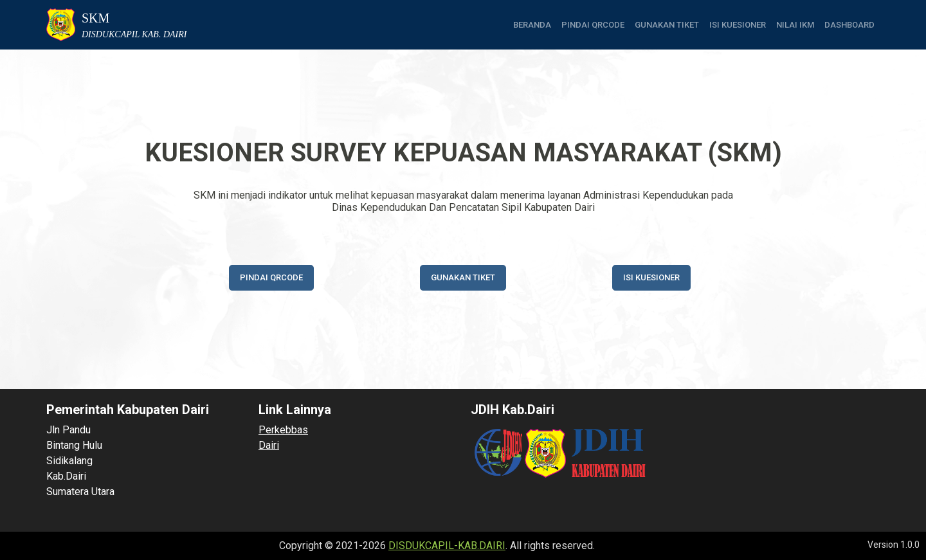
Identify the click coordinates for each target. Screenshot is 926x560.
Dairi (269, 445)
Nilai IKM (795, 25)
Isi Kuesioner (738, 25)
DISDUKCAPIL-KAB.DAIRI (447, 546)
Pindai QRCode (593, 25)
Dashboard (849, 25)
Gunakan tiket (667, 25)
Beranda (532, 25)
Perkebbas (283, 430)
